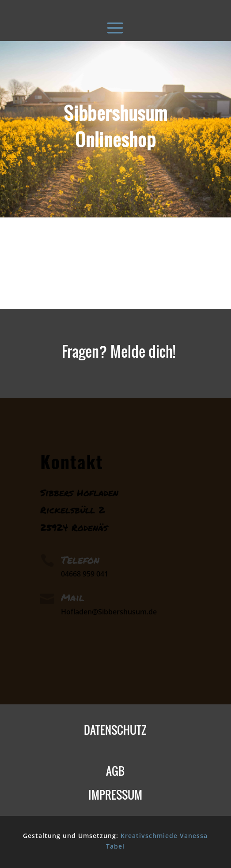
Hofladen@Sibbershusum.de (109, 612)
